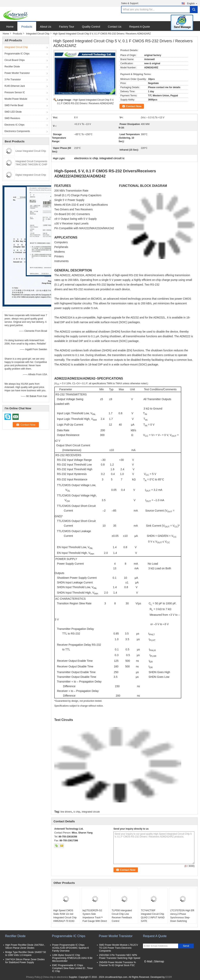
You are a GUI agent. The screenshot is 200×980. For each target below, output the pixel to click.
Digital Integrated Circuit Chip (31, 175)
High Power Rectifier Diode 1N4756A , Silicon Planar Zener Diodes (25, 946)
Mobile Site (150, 966)
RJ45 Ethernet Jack (15, 86)
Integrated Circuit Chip (38, 34)
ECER (169, 977)
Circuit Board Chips (15, 60)
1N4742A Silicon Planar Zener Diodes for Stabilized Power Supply (25, 961)
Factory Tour (67, 27)
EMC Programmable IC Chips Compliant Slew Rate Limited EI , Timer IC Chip (73, 968)
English (192, 3)
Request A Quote (140, 27)
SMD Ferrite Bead (14, 105)
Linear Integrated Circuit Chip (31, 151)
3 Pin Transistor (13, 80)
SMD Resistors (12, 118)
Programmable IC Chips (17, 54)
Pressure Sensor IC (15, 92)
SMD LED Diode (13, 112)
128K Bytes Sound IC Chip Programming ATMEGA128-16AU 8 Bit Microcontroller (72, 958)
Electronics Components (17, 131)
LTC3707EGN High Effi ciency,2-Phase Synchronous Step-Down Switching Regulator (182, 918)
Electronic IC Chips (14, 125)
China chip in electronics (55, 977)
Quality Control (91, 27)
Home (10, 27)
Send (186, 946)
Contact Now (134, 106)
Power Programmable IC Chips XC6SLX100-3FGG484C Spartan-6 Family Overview (70, 948)
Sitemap (159, 961)
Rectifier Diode (12, 67)
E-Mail (148, 961)
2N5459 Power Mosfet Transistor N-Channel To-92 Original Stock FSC (118, 964)
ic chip (77, 812)
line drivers (66, 812)
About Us (46, 27)
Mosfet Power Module (16, 99)
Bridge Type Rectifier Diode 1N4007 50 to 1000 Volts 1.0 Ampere (26, 954)
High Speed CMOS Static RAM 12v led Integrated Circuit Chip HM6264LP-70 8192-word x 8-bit (65, 918)
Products (27, 27)
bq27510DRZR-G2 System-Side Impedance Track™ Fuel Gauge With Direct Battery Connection (95, 918)
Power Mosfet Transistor (17, 73)
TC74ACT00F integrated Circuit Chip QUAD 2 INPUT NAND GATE (153, 916)
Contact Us (115, 27)
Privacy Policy (33, 977)
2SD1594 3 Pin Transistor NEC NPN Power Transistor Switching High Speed (120, 957)
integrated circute (91, 812)
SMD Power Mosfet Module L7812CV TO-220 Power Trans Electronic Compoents (118, 948)
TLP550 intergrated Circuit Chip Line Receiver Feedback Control (122, 916)
